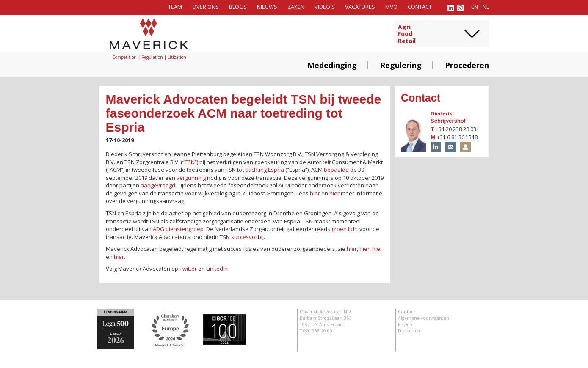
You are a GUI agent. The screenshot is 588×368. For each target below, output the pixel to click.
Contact (420, 7)
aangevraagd (158, 185)
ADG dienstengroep (178, 229)
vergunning (191, 178)
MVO (391, 7)
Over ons (206, 7)
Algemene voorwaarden (424, 318)
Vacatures (360, 7)
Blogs (238, 7)
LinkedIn (217, 269)
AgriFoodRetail (407, 34)
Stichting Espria (265, 170)
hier (315, 193)
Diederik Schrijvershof (448, 117)
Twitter (188, 269)
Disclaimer (409, 331)
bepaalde (336, 170)
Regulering (401, 65)
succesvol (244, 237)
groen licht (345, 229)
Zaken (296, 7)
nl (486, 7)
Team (175, 7)
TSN (190, 162)
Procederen (467, 65)
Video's (325, 7)
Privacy (405, 324)
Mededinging (332, 65)
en (475, 7)
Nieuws (267, 7)
